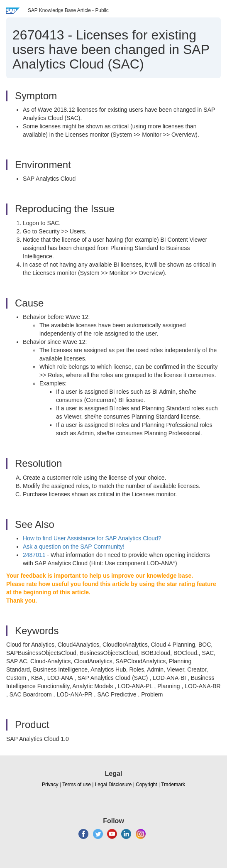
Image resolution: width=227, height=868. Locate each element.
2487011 (34, 555)
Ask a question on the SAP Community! (74, 547)
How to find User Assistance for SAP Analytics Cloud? (92, 538)
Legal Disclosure (113, 785)
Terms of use (77, 785)
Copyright (146, 785)
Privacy (50, 785)
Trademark (173, 785)
